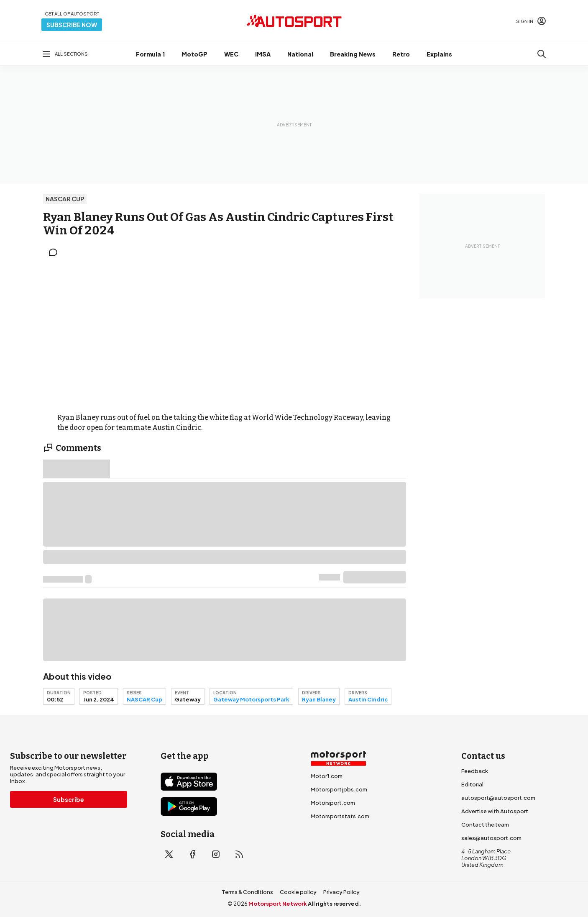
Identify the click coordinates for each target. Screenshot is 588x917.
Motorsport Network (278, 904)
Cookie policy (298, 892)
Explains (439, 54)
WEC (231, 54)
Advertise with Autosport (495, 811)
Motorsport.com (333, 803)
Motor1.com (327, 776)
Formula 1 (150, 54)
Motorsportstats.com (340, 816)
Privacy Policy (341, 892)
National (300, 54)
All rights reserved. (334, 904)
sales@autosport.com (491, 838)
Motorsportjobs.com (339, 789)
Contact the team (485, 825)
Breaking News (353, 54)
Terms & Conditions (247, 892)
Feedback (475, 771)
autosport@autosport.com (498, 798)
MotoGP (194, 54)
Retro (401, 54)
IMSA (263, 54)
